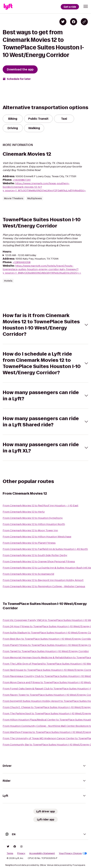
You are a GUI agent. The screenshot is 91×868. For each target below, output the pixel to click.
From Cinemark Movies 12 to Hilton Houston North (34, 524)
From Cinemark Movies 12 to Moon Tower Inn (30, 530)
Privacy (21, 853)
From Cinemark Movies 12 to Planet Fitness (29, 543)
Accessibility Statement (42, 853)
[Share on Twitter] (63, 22)
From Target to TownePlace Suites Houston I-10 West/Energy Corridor (46, 651)
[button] (86, 6)
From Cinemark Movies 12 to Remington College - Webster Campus (44, 586)
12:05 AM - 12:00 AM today (21, 255)
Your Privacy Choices (73, 853)
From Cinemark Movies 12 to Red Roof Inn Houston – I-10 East (40, 505)
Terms (10, 853)
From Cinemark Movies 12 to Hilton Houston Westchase (37, 537)
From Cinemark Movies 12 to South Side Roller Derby (35, 555)
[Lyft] (8, 7)
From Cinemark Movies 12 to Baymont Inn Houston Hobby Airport (43, 580)
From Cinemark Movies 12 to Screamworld (28, 574)
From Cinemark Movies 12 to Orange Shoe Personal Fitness (39, 561)
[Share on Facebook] (74, 22)
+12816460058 (22, 262)
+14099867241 (22, 180)
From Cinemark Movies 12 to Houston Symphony (33, 518)
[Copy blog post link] (84, 22)
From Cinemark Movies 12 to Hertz (24, 512)
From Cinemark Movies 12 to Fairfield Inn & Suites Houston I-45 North (45, 549)
